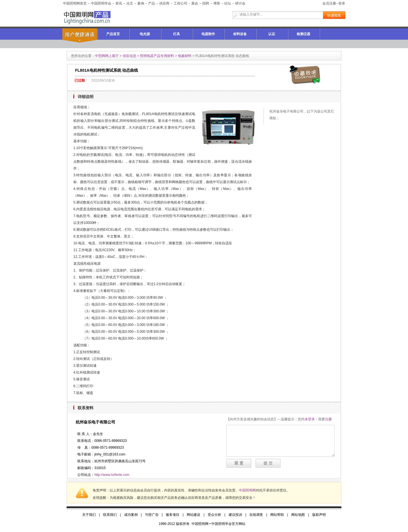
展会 (195, 3)
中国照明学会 (101, 3)
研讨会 (240, 3)
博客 (217, 3)
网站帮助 (277, 515)
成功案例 (131, 515)
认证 (272, 34)
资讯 (119, 3)
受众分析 (214, 515)
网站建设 (194, 515)
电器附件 (208, 34)
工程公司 (180, 3)
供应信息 (129, 56)
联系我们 (110, 515)
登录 (342, 3)
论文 (130, 3)
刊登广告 (152, 515)
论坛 (228, 3)
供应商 (164, 3)
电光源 (145, 34)
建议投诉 (235, 515)
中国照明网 (247, 490)
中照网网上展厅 (107, 56)
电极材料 (185, 56)
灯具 (177, 34)
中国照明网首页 (75, 3)
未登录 (310, 419)
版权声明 (319, 515)
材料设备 (240, 34)
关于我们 (89, 515)
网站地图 (298, 515)
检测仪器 (303, 34)
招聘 (206, 3)
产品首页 (113, 34)
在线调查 (256, 515)
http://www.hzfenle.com (112, 475)
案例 (141, 3)
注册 (328, 419)
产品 (152, 3)
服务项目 (173, 515)
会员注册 (329, 3)
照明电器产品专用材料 (157, 56)
